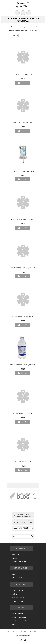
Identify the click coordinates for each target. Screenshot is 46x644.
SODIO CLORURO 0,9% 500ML (23, 122)
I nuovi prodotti (18, 614)
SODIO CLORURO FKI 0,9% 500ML (23, 413)
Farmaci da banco (16, 27)
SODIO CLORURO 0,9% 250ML (23, 74)
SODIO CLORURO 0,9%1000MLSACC (23, 171)
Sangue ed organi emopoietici (31, 27)
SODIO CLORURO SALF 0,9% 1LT (23, 462)
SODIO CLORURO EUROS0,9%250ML (23, 316)
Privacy (15, 558)
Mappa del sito (17, 578)
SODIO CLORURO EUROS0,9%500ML (23, 365)
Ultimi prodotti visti (19, 617)
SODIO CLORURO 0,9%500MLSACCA (23, 219)
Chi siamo (16, 554)
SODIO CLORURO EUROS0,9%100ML (23, 268)
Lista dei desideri (18, 601)
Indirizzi (15, 594)
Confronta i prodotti (19, 621)
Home (8, 27)
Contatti (15, 574)
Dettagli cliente (18, 590)
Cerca (14, 624)
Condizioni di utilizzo (19, 562)
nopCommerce (26, 636)
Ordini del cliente (18, 598)
